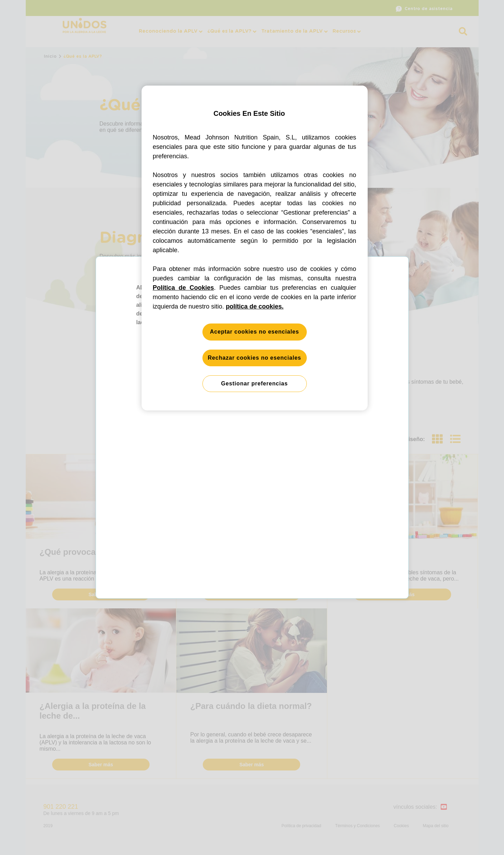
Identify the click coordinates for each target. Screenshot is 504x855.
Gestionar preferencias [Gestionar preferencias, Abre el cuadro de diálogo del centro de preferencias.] (255, 383)
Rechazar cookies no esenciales (254, 358)
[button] (252, 428)
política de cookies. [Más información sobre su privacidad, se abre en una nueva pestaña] (255, 306)
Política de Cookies (183, 288)
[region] (255, 248)
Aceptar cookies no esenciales (254, 332)
